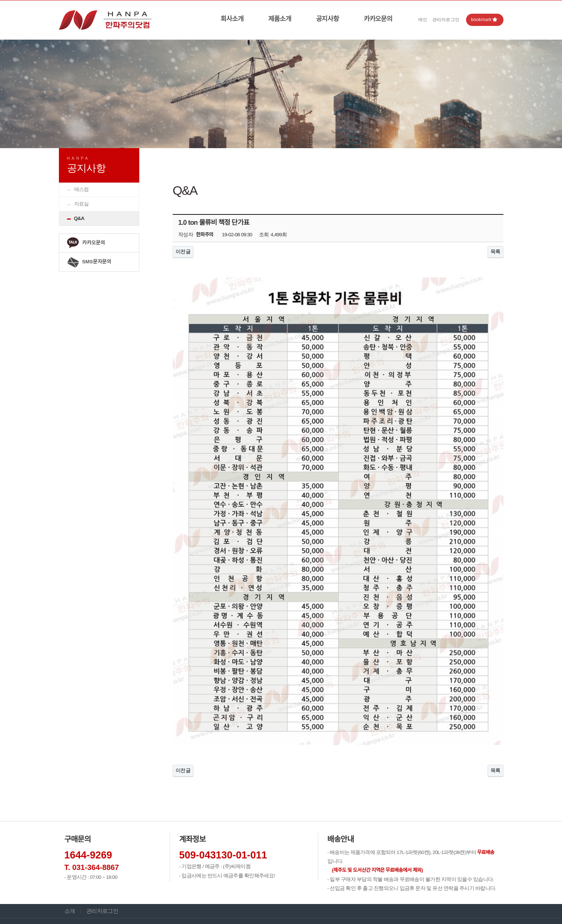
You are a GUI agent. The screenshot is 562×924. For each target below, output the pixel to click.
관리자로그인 (446, 20)
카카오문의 (378, 19)
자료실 (82, 204)
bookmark (484, 20)
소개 (70, 854)
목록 (496, 252)
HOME (456, 155)
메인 (423, 20)
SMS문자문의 (89, 262)
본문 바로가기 (0, 1)
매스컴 (82, 189)
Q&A (79, 218)
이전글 (183, 252)
